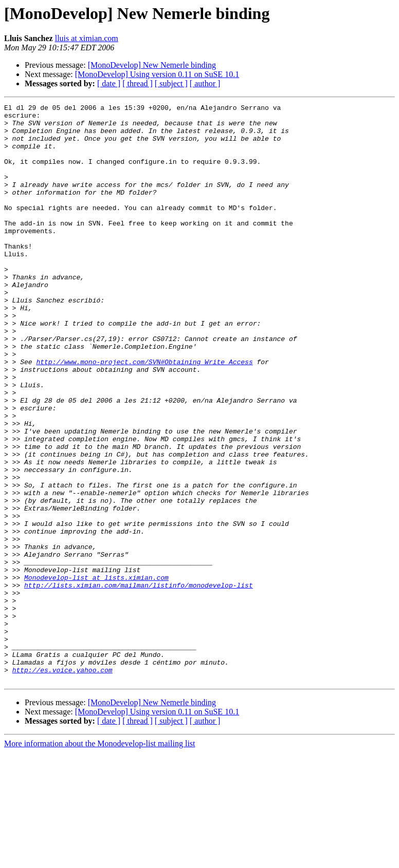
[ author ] (205, 83)
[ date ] (109, 83)
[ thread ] (138, 83)
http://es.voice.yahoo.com (62, 784)
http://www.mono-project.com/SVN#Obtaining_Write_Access (144, 414)
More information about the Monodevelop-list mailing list (100, 859)
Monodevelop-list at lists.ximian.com (96, 673)
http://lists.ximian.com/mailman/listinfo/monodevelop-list (139, 682)
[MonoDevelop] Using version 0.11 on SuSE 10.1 (157, 74)
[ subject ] (171, 83)
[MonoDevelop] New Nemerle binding (152, 65)
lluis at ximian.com (87, 38)
